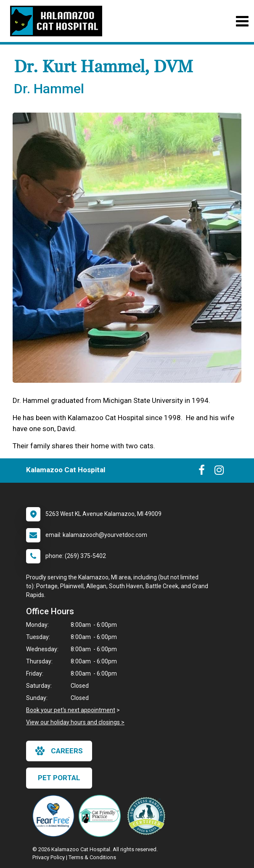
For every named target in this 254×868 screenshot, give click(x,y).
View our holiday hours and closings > (75, 722)
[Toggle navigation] (242, 21)
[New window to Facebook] (202, 472)
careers (59, 751)
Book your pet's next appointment (71, 710)
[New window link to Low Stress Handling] (148, 816)
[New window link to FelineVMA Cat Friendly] (102, 816)
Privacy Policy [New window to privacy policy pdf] (49, 857)
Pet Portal (59, 778)
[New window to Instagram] (219, 472)
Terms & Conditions (92, 857)
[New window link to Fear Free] (56, 816)
